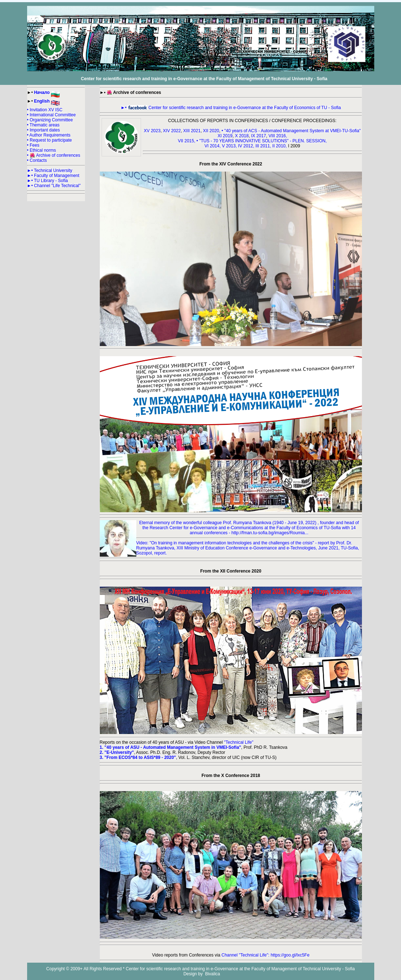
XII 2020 (211, 131)
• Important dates (44, 130)
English (47, 101)
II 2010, (280, 146)
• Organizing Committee (50, 120)
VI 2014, (213, 146)
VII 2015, (187, 141)
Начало (47, 92)
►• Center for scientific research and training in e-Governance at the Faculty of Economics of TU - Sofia (231, 108)
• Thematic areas (43, 125)
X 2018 (242, 136)
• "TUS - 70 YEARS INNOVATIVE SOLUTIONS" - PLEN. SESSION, (261, 141)
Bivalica (212, 974)
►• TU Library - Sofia (48, 181)
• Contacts (37, 160)
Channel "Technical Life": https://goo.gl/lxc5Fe (265, 955)
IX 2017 (258, 136)
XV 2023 (152, 131)
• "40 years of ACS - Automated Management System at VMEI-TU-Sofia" (291, 131)
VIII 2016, (278, 136)
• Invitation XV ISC (45, 110)
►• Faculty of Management (53, 176)
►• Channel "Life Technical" (54, 186)
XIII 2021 (192, 131)
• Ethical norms (42, 150)
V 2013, (230, 146)
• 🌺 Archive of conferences (54, 155)
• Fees (33, 145)
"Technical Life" (239, 742)
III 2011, (264, 146)
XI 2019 (225, 136)
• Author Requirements (49, 135)
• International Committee (52, 115)
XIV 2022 (172, 131)
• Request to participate (50, 140)
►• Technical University (50, 170)
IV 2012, (247, 146)
